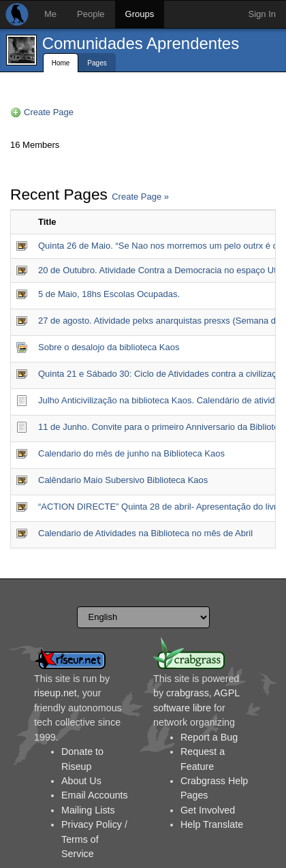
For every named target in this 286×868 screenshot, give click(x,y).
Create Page (49, 112)
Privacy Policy (92, 824)
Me (50, 14)
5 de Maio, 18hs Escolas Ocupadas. (109, 294)
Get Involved (208, 810)
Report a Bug (209, 737)
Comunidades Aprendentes (141, 43)
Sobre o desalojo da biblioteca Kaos (109, 347)
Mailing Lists (88, 810)
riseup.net (55, 693)
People (91, 14)
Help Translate (212, 824)
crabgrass (188, 693)
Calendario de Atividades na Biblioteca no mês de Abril (145, 533)
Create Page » (140, 197)
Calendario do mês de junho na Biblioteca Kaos (131, 453)
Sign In (262, 14)
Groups (140, 14)
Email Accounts (95, 795)
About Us (81, 781)
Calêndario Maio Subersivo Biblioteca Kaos (123, 480)
